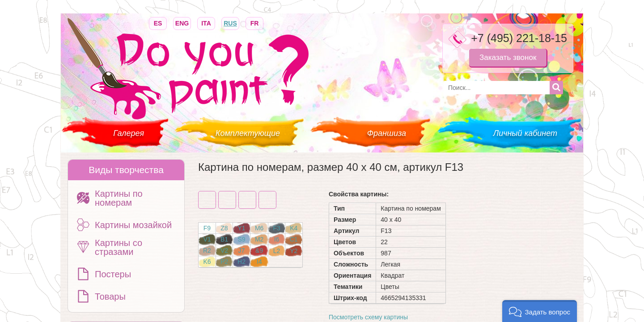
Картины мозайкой (133, 225)
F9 (207, 228)
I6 (277, 239)
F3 (276, 228)
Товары (110, 297)
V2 (224, 250)
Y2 (294, 251)
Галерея (129, 133)
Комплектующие (248, 133)
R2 (207, 250)
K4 (294, 228)
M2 (259, 239)
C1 (294, 239)
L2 (277, 251)
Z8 (224, 228)
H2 (241, 262)
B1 (224, 239)
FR (254, 23)
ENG (182, 23)
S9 (241, 239)
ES (158, 23)
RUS (230, 23)
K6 (207, 262)
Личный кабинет (525, 133)
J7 (242, 250)
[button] (540, 311)
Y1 (241, 228)
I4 (259, 262)
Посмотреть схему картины (368, 317)
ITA (206, 23)
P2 (224, 262)
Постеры (113, 274)
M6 (259, 228)
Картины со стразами (119, 247)
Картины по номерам (119, 198)
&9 (259, 250)
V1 (207, 239)
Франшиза (387, 133)
